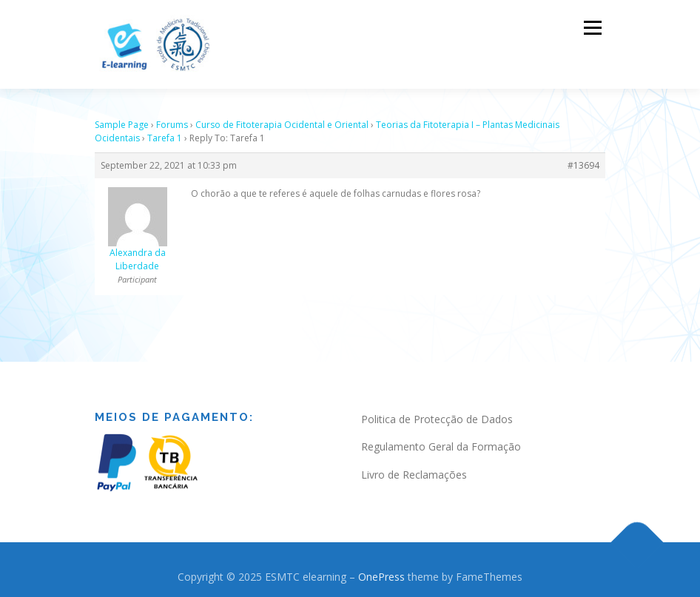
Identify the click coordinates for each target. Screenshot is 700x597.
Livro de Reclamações (414, 466)
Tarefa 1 (165, 130)
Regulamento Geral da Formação (441, 438)
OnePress (381, 569)
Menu (592, 27)
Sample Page (122, 117)
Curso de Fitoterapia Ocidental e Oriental (282, 117)
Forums (172, 117)
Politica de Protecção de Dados (437, 411)
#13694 (583, 157)
